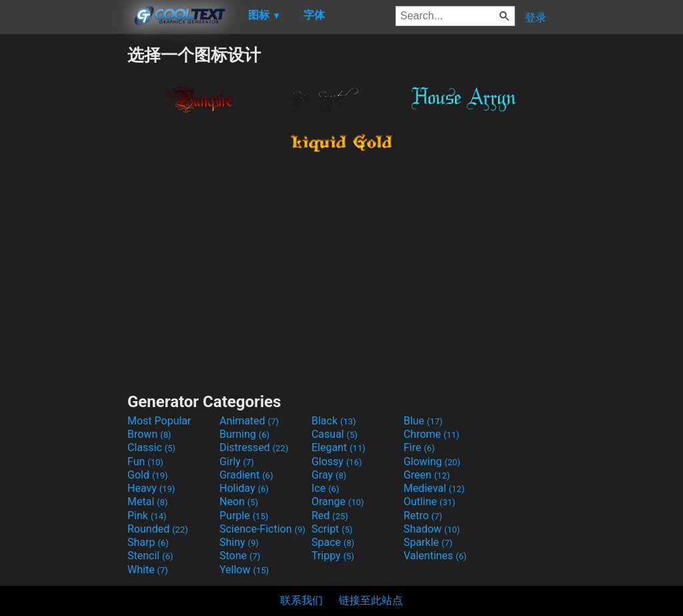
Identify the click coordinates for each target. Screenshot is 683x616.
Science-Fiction (262, 529)
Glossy (337, 461)
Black (334, 421)
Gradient (246, 475)
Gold (148, 475)
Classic (151, 447)
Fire (419, 447)
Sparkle (428, 542)
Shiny (239, 542)
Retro (423, 516)
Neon (239, 502)
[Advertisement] (63, 244)
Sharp (148, 542)
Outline (430, 502)
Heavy (151, 488)
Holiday (244, 488)
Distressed (254, 447)
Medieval (434, 488)
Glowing (432, 461)
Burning (244, 434)
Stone (240, 556)
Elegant (338, 447)
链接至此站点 (371, 600)
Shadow (432, 529)
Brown (149, 434)
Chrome (432, 434)
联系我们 (301, 600)
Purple (244, 516)
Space (333, 542)
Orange (338, 502)
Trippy (333, 556)
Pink (147, 516)
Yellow (244, 570)
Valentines (435, 556)
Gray (329, 475)
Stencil (150, 556)
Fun (145, 461)
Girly (237, 461)
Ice (325, 488)
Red (330, 516)
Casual (334, 434)
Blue (423, 421)
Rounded (158, 529)
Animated (249, 421)
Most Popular (159, 421)
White (148, 570)
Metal (148, 502)
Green (427, 475)
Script (332, 529)
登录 (536, 18)
